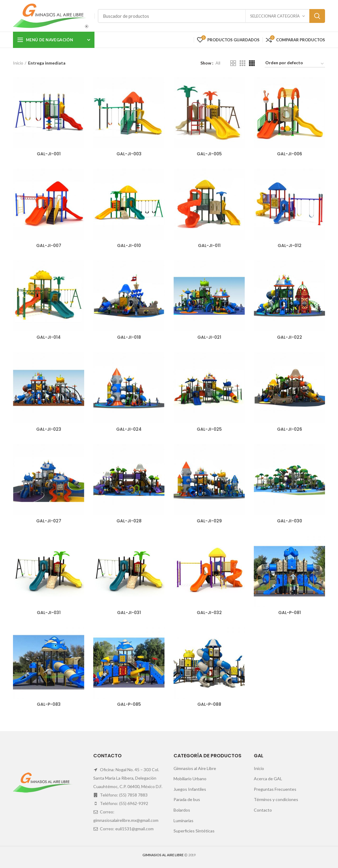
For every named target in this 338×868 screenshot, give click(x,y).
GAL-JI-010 (129, 246)
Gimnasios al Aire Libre (195, 768)
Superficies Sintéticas (194, 831)
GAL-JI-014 (49, 337)
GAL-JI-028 (129, 521)
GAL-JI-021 (209, 337)
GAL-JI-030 (290, 521)
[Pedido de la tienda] (295, 64)
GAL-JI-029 (209, 521)
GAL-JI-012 (290, 246)
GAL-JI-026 (290, 429)
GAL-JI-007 (49, 246)
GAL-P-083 (49, 704)
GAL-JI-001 (49, 154)
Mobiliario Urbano (190, 779)
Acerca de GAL (268, 779)
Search (317, 16)
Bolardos (182, 810)
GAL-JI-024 (129, 429)
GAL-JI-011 (209, 246)
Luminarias (183, 820)
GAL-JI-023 (49, 429)
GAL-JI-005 (209, 154)
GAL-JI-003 (129, 154)
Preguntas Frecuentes (275, 789)
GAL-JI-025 (209, 429)
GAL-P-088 (209, 704)
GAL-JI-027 (49, 521)
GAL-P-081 (290, 613)
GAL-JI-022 (290, 337)
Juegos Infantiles (190, 789)
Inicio (18, 63)
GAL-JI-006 (290, 154)
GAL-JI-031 (49, 613)
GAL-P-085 (129, 704)
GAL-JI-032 (209, 613)
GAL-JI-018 (129, 337)
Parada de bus (187, 799)
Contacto (263, 810)
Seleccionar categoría (275, 16)
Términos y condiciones (276, 799)
